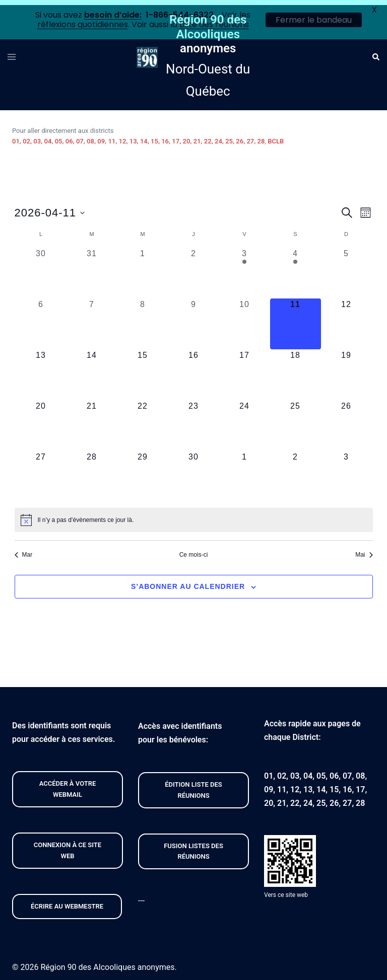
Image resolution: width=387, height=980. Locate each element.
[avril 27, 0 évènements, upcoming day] (41, 471)
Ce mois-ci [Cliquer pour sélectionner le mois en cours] (194, 550)
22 (208, 137)
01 (16, 137)
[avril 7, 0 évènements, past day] (92, 319)
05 (59, 137)
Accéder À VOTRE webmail (68, 784)
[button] (375, 52)
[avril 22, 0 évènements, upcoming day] (143, 421)
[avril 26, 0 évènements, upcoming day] (346, 421)
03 (37, 137)
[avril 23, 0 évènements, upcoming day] (194, 421)
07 (80, 137)
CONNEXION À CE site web (68, 845)
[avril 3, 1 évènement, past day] (245, 268)
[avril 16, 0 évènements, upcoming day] (194, 370)
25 (229, 137)
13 (133, 137)
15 (154, 137)
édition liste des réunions (193, 785)
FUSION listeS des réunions (193, 846)
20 (187, 137)
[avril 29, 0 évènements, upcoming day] (143, 471)
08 (90, 137)
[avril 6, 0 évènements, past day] (41, 319)
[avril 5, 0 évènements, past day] (346, 268)
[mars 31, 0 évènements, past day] (92, 268)
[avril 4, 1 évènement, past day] (296, 268)
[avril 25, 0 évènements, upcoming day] (296, 421)
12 (123, 137)
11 (112, 137)
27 (250, 137)
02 (26, 137)
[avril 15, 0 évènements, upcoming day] (143, 370)
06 (69, 137)
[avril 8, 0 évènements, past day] (143, 319)
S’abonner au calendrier (188, 582)
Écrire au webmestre (67, 901)
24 (218, 137)
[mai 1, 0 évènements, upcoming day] (245, 471)
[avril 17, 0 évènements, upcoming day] (245, 370)
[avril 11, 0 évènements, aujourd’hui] (296, 319)
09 (101, 137)
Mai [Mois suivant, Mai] (364, 550)
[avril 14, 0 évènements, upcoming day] (92, 370)
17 (176, 137)
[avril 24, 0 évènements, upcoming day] (245, 421)
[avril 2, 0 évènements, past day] (194, 268)
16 (165, 137)
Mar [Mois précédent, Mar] (24, 550)
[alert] (194, 515)
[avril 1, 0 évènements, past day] (143, 268)
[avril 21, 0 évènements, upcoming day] (92, 421)
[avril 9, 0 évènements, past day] (194, 319)
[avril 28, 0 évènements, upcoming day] (92, 471)
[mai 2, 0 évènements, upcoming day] (296, 471)
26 (240, 137)
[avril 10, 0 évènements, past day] (245, 319)
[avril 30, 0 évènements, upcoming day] (194, 471)
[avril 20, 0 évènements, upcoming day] (41, 421)
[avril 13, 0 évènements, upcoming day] (41, 370)
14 (144, 137)
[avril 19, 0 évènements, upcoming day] (346, 370)
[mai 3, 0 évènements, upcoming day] (346, 471)
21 (197, 137)
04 (48, 137)
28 (261, 137)
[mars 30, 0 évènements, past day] (41, 268)
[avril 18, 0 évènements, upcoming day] (296, 370)
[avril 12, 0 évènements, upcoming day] (346, 319)
